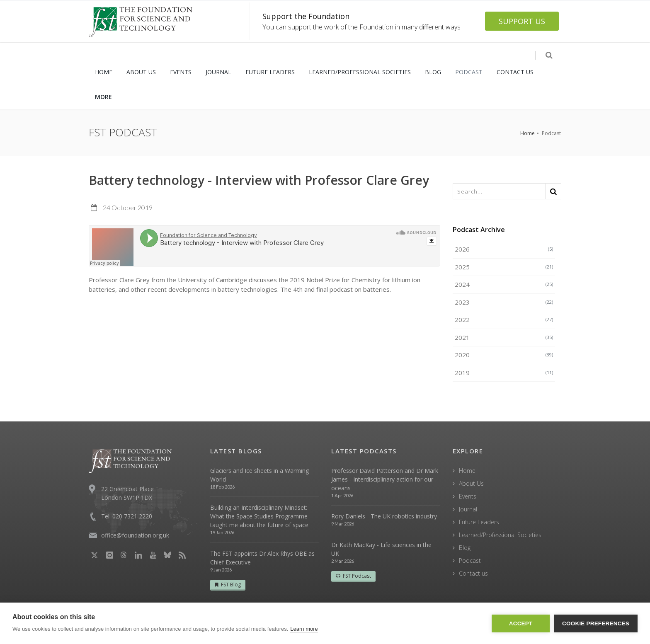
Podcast (470, 560)
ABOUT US (141, 72)
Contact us (473, 573)
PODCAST (469, 72)
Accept (521, 623)
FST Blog (228, 585)
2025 (504, 267)
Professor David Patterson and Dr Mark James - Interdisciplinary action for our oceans (385, 479)
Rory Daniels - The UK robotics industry (384, 516)
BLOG (433, 72)
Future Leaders (479, 522)
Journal (468, 509)
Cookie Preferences (596, 623)
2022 (504, 320)
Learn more (304, 629)
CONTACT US (515, 72)
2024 (504, 284)
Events (468, 496)
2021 (504, 337)
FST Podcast (353, 576)
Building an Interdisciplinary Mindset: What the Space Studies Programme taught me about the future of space (259, 516)
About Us (471, 483)
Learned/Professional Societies (500, 535)
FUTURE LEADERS (270, 72)
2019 (504, 373)
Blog (465, 548)
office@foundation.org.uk (135, 535)
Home (528, 133)
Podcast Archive (479, 230)
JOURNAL (218, 72)
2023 (504, 302)
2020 (504, 355)
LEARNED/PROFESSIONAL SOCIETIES (360, 72)
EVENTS (181, 72)
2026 (504, 249)
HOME (104, 72)
